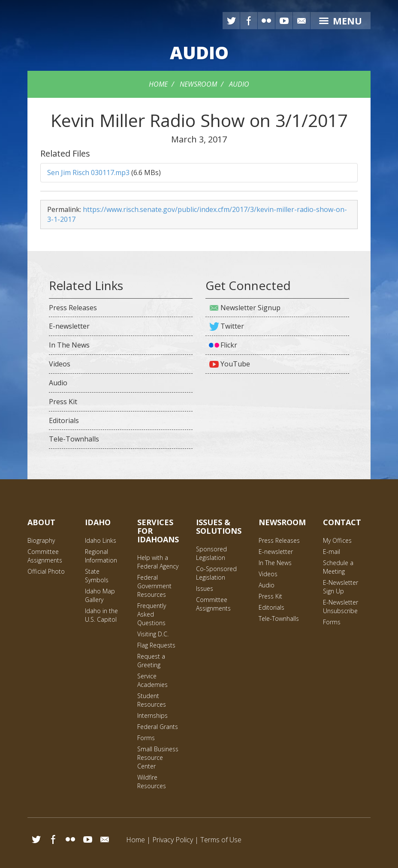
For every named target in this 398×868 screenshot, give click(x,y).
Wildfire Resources (152, 782)
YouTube (284, 21)
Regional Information (101, 556)
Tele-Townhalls (74, 439)
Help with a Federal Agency (158, 562)
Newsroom (198, 84)
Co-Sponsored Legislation (216, 573)
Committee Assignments (45, 556)
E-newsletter (69, 326)
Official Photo (46, 571)
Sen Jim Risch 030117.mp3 (88, 172)
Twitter (231, 21)
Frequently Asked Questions (152, 614)
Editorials (64, 420)
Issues (205, 588)
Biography (41, 540)
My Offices (337, 540)
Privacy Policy (173, 840)
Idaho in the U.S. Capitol (101, 615)
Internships (152, 715)
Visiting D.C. (153, 634)
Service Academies (152, 680)
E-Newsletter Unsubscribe (341, 606)
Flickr (266, 21)
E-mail (302, 21)
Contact (342, 522)
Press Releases (73, 308)
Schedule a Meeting (338, 567)
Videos (60, 364)
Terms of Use (221, 840)
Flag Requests (156, 645)
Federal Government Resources (154, 586)
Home (158, 84)
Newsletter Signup (250, 308)
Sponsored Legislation (211, 553)
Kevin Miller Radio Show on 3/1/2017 (199, 120)
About (41, 522)
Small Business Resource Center (158, 758)
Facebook (249, 21)
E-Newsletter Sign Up (341, 587)
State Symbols (97, 576)
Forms (146, 738)
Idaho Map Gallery (100, 595)
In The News (69, 345)
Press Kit (63, 402)
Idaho (98, 522)
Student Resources (152, 700)
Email (105, 839)
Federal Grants (158, 727)
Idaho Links (101, 540)
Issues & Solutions (219, 526)
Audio (239, 84)
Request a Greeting (151, 661)
